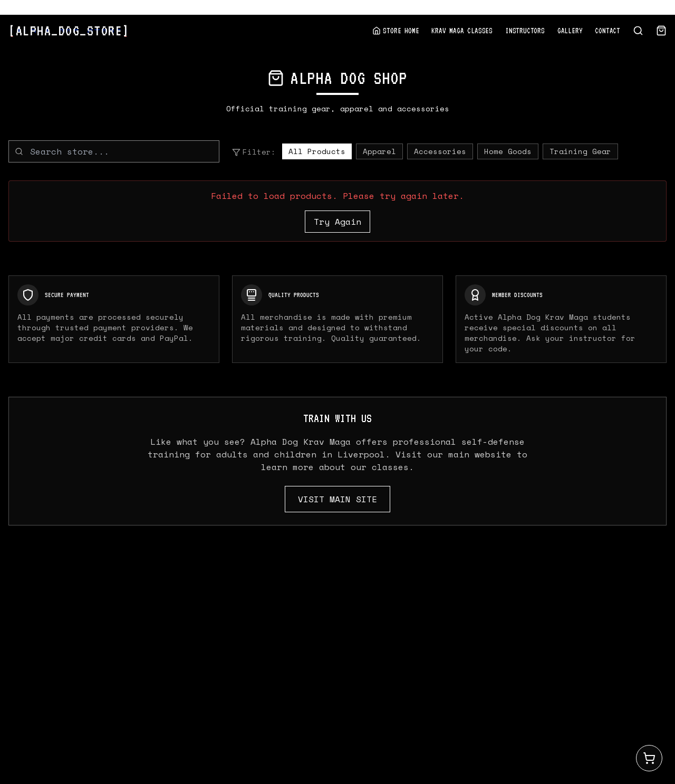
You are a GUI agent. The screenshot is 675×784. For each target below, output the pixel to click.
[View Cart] (661, 31)
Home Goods (508, 151)
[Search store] (638, 31)
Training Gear (580, 151)
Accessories (440, 151)
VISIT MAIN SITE (337, 499)
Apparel (379, 151)
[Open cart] (649, 758)
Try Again (337, 222)
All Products (317, 151)
